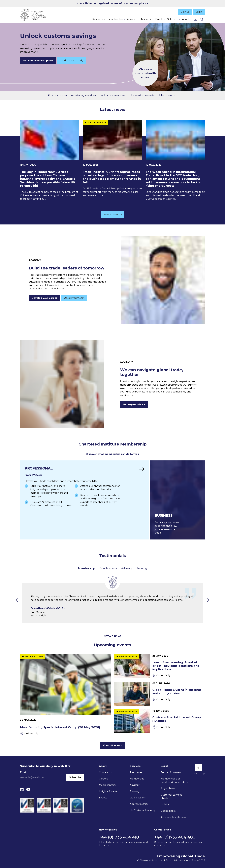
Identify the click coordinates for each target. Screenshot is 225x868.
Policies (165, 805)
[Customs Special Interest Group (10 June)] (160, 721)
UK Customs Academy (143, 810)
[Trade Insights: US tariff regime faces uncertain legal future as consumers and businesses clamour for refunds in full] (112, 159)
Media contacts (108, 785)
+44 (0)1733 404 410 (119, 837)
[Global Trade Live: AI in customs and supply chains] (160, 694)
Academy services (84, 95)
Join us (185, 12)
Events (103, 798)
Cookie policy (168, 811)
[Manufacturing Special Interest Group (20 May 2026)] (65, 695)
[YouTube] (28, 789)
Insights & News (108, 791)
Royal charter (169, 788)
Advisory (127, 568)
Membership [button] (116, 19)
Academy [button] (146, 19)
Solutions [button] (173, 19)
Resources (136, 772)
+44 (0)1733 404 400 (175, 837)
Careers (103, 779)
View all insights (113, 214)
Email (23, 772)
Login (199, 12)
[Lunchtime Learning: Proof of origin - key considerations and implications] (160, 666)
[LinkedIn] (22, 789)
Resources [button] (98, 19)
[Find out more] (85, 500)
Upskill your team (74, 298)
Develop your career (44, 298)
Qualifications (108, 568)
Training (142, 568)
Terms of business (171, 772)
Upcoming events (142, 95)
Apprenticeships (139, 804)
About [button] (186, 19)
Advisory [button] (132, 19)
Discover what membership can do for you (113, 454)
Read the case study (72, 61)
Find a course (57, 95)
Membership (168, 95)
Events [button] (159, 19)
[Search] (202, 19)
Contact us (105, 772)
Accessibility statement (174, 817)
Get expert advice (134, 404)
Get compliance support (38, 61)
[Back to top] (198, 768)
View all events (113, 745)
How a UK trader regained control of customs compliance (113, 3)
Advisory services (113, 95)
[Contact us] (195, 19)
